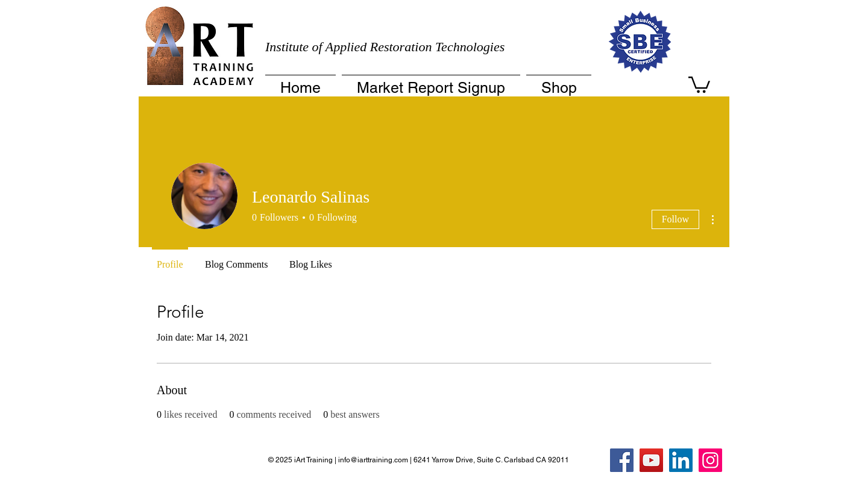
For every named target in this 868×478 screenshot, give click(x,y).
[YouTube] (651, 460)
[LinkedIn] (681, 460)
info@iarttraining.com (373, 460)
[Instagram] (710, 460)
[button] (699, 84)
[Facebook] (622, 460)
